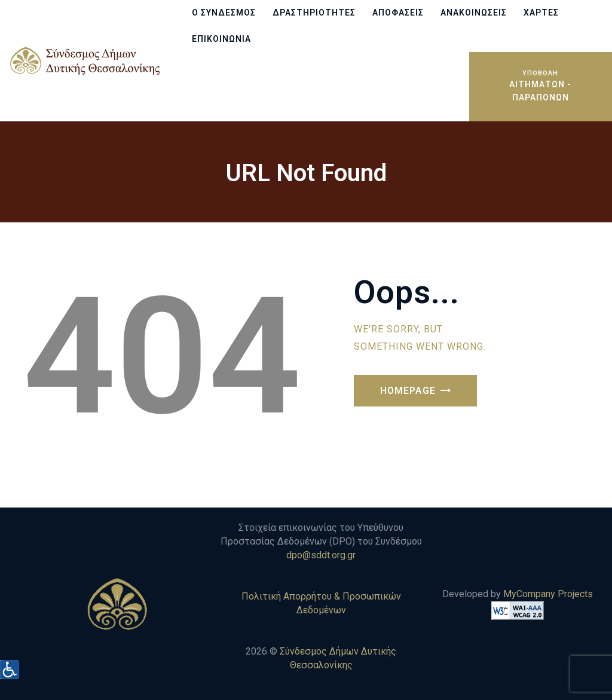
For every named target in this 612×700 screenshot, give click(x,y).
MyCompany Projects (548, 594)
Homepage (408, 391)
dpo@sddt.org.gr (321, 555)
